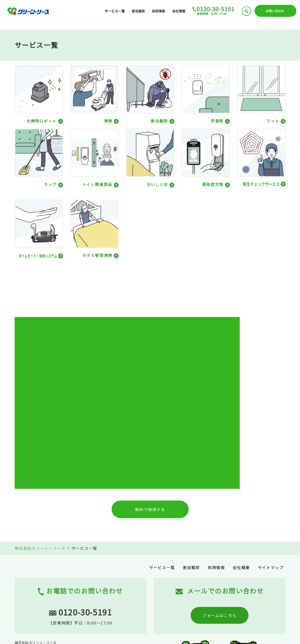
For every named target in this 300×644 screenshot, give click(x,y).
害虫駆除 (191, 481)
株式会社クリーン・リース (40, 462)
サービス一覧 (162, 481)
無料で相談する (150, 423)
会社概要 (241, 481)
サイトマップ (271, 481)
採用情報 (216, 481)
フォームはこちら (220, 529)
